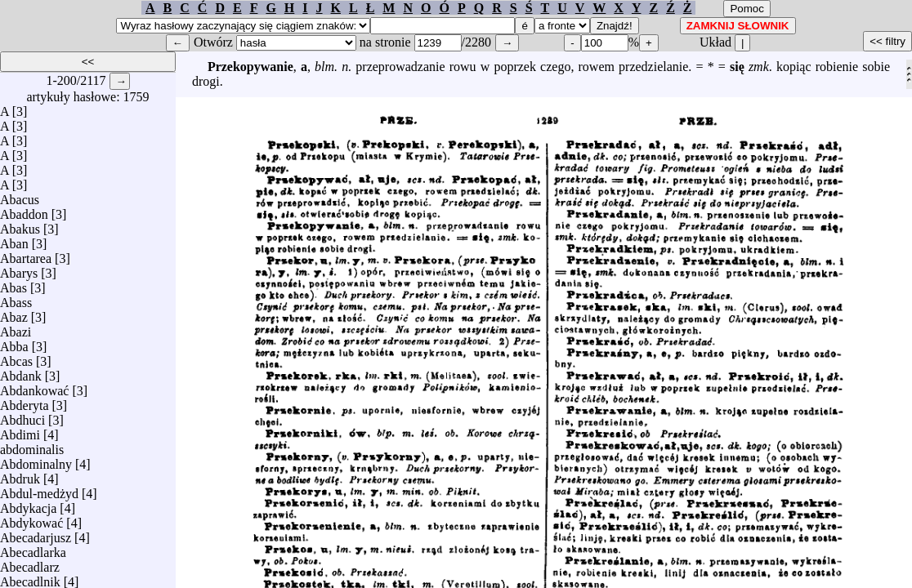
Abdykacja (28, 504)
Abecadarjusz (36, 534)
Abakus (20, 225)
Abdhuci (22, 416)
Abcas (16, 357)
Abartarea (26, 254)
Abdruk (20, 475)
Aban (14, 240)
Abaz (14, 313)
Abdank (21, 372)
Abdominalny (36, 460)
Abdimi (20, 431)
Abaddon (24, 210)
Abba (14, 343)
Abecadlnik (30, 578)
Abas (13, 284)
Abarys (19, 269)
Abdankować (34, 387)
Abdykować (31, 519)
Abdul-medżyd (39, 490)
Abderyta (25, 401)
